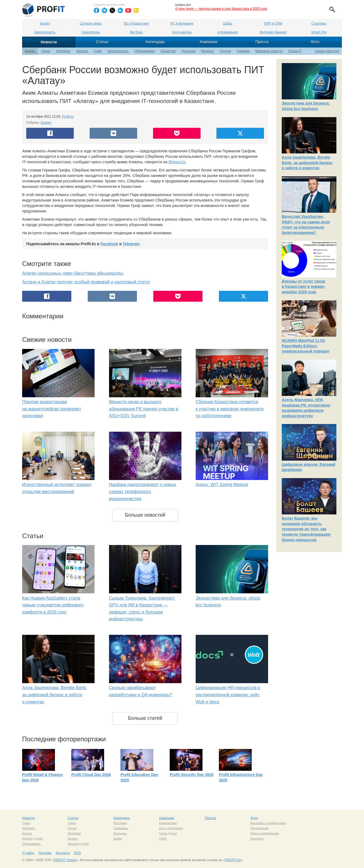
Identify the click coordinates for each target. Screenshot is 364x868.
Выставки (120, 823)
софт (40, 839)
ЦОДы (228, 23)
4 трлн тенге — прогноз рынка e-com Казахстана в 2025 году (221, 9)
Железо (82, 51)
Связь (46, 51)
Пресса (262, 42)
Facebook (109, 244)
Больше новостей (145, 515)
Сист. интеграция (171, 828)
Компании (209, 42)
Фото (315, 42)
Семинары (121, 828)
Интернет (63, 51)
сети (174, 833)
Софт (98, 51)
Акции (118, 839)
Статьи (102, 42)
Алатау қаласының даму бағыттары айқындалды (73, 273)
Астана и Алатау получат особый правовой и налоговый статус (86, 282)
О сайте (28, 853)
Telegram (131, 244)
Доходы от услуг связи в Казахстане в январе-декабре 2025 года (304, 287)
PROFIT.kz (233, 860)
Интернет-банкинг (273, 32)
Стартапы (319, 23)
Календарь (155, 42)
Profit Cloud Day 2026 (91, 775)
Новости (49, 42)
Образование (145, 51)
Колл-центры (182, 32)
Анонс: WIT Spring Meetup (222, 485)
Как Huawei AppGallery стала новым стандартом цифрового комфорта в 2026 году (53, 605)
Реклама (45, 853)
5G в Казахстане (136, 23)
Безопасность (45, 32)
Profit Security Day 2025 (192, 775)
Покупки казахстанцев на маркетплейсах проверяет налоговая (52, 409)
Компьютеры (168, 823)
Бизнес (30, 51)
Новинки (243, 51)
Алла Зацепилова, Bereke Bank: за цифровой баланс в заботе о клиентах (55, 695)
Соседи (225, 51)
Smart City (319, 32)
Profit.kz (68, 117)
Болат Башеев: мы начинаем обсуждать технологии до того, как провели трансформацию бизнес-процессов (306, 529)
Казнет (45, 23)
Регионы (208, 51)
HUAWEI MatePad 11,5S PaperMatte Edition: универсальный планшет (306, 346)
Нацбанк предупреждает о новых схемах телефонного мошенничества (143, 491)
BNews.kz (177, 162)
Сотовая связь (90, 23)
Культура (189, 51)
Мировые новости (269, 51)
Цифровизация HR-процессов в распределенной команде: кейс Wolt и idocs (228, 695)
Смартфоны (91, 32)
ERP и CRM (273, 23)
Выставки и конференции (268, 823)
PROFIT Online (65, 860)
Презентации (259, 828)
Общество (168, 51)
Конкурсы (120, 833)
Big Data (136, 32)
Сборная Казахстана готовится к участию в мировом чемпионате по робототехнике (230, 409)
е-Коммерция (228, 32)
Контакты (63, 853)
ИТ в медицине (182, 23)
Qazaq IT (295, 51)
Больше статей (145, 718)
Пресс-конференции (265, 833)
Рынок (72, 828)
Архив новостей (327, 51)
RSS (77, 853)
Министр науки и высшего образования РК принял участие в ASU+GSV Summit (144, 409)
